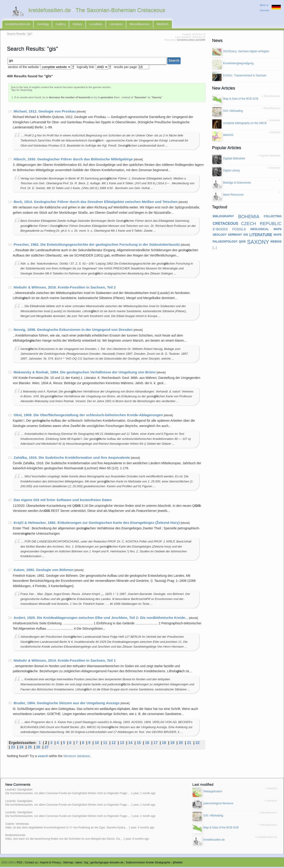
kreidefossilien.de (18, 25)
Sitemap (68, 864)
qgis (242, 242)
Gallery (61, 25)
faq (86, 864)
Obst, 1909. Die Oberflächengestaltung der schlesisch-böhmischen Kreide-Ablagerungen (88, 416)
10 (97, 744)
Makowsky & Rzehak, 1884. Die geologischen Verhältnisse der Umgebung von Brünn (85, 373)
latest (79, 864)
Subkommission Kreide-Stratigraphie (148, 864)
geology (220, 235)
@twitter (178, 864)
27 (47, 748)
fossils (239, 230)
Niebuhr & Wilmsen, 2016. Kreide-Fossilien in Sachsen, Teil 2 (65, 288)
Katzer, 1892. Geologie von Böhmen (44, 571)
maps (278, 235)
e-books (220, 230)
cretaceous (226, 224)
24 (21, 748)
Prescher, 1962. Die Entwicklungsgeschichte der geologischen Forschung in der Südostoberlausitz (97, 246)
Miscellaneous (140, 25)
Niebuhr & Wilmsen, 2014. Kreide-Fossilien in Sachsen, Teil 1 (65, 662)
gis (246, 235)
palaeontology (225, 242)
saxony (258, 242)
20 (181, 744)
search (43, 757)
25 (30, 748)
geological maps (266, 230)
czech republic (261, 224)
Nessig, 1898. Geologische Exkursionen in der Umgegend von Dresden (73, 331)
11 (105, 744)
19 (172, 744)
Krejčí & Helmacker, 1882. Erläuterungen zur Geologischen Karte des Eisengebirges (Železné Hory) (97, 524)
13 (122, 744)
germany (235, 235)
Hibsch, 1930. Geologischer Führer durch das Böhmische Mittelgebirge (73, 160)
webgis (276, 242)
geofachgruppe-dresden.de (107, 864)
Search (174, 62)
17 (156, 744)
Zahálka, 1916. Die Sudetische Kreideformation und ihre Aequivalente (72, 459)
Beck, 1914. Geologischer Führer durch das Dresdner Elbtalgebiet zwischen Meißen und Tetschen (96, 203)
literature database (77, 757)
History (78, 25)
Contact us (31, 864)
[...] (215, 249)
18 (164, 744)
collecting (273, 217)
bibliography (223, 217)
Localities (96, 25)
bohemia (249, 217)
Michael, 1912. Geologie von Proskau (45, 112)
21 (189, 744)
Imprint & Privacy (50, 864)
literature (261, 235)
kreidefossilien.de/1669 (191, 41)
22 (198, 744)
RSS (20, 864)
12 (114, 744)
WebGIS (163, 25)
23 (13, 748)
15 (139, 744)
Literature (116, 25)
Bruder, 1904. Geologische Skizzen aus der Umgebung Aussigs (67, 704)
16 (147, 744)
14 (130, 744)
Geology (43, 25)
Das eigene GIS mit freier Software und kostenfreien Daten (63, 501)
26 (38, 748)
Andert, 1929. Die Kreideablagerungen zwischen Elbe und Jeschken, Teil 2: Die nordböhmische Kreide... (101, 619)
